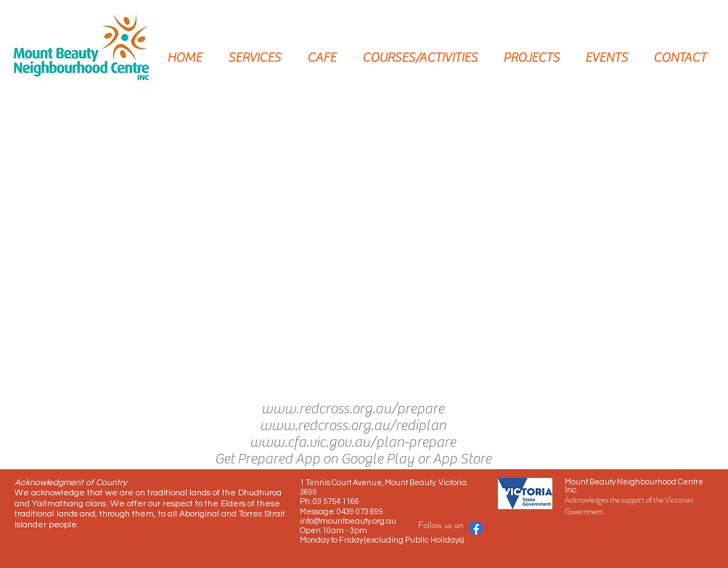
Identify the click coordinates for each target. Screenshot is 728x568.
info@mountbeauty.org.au (348, 521)
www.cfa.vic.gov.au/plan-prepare (353, 442)
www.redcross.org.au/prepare (353, 409)
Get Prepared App (267, 459)
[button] (355, 244)
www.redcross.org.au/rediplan (353, 425)
